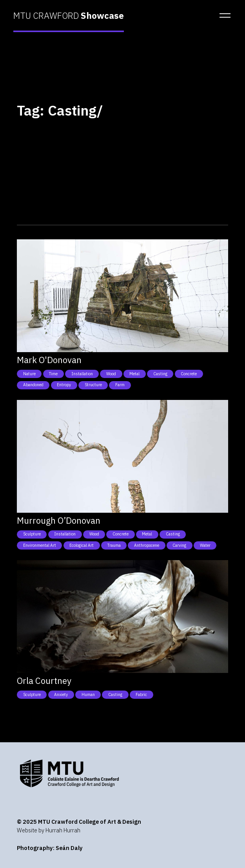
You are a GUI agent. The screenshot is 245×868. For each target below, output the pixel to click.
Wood (111, 374)
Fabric (141, 694)
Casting (160, 374)
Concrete (189, 374)
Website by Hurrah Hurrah (49, 830)
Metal (134, 374)
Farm (120, 385)
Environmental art (40, 545)
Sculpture (32, 534)
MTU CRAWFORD (69, 16)
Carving (179, 545)
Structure (93, 385)
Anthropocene (147, 545)
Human (88, 694)
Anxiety (61, 694)
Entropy (64, 385)
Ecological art (82, 545)
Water (205, 545)
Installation (82, 374)
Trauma (114, 545)
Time (53, 374)
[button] (223, 16)
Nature (29, 374)
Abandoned (33, 385)
